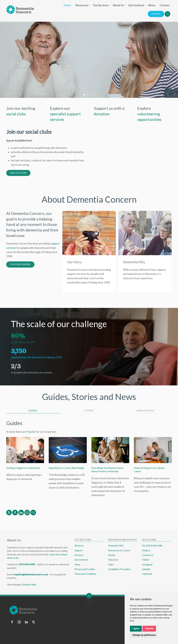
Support (79, 550)
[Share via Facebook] (15, 512)
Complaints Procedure (119, 569)
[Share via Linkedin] (21, 512)
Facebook (147, 574)
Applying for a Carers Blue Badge (66, 468)
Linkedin (146, 569)
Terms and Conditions (85, 574)
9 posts (31, 432)
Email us (146, 550)
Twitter (146, 560)
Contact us (148, 555)
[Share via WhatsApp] (27, 512)
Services (79, 555)
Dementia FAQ (116, 546)
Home (67, 5)
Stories (112, 555)
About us (79, 546)
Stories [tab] (89, 411)
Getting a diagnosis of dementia (23, 468)
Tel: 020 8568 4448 (152, 546)
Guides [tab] (33, 411)
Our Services (102, 5)
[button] (167, 14)
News (152, 5)
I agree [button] (136, 628)
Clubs (111, 564)
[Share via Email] (33, 512)
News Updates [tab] (145, 411)
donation (102, 114)
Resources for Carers (119, 550)
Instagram (147, 564)
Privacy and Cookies (85, 569)
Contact (165, 5)
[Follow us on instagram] (19, 622)
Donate (156, 14)
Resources (83, 5)
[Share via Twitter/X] (9, 512)
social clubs (16, 114)
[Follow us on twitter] (34, 622)
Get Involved (137, 5)
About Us (119, 5)
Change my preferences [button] (144, 635)
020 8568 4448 (27, 564)
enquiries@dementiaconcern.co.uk (31, 574)
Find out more (18, 173)
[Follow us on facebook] (12, 622)
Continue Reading (20, 264)
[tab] (84, 95)
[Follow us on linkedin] (26, 622)
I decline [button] (149, 628)
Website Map (29, 584)
